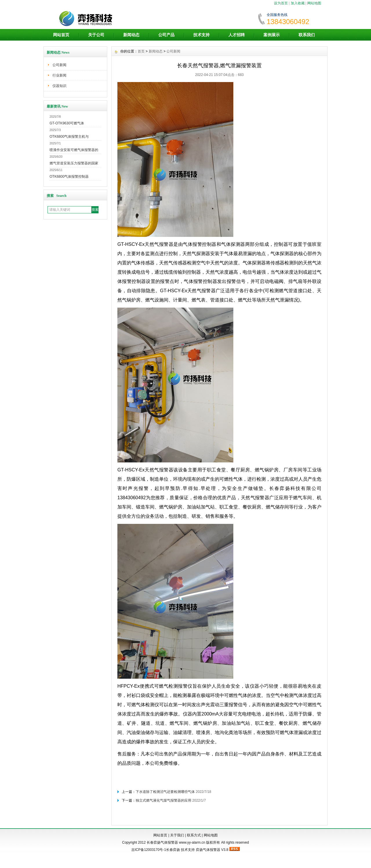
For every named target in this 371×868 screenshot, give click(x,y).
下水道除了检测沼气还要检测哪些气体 (165, 792)
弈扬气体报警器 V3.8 (212, 850)
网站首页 (61, 35)
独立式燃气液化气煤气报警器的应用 (163, 800)
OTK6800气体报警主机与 (69, 137)
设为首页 (281, 3)
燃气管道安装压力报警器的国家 (74, 163)
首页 (141, 51)
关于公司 (96, 35)
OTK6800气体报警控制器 (69, 177)
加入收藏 (298, 3)
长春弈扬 (173, 850)
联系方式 (194, 835)
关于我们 (177, 835)
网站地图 (314, 3)
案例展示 (272, 35)
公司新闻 (59, 65)
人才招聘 (237, 35)
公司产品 (166, 35)
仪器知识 (59, 86)
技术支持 (201, 35)
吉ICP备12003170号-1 (149, 850)
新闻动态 (131, 35)
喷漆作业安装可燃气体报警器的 (74, 150)
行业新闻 (59, 75)
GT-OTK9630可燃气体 (67, 123)
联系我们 (307, 35)
